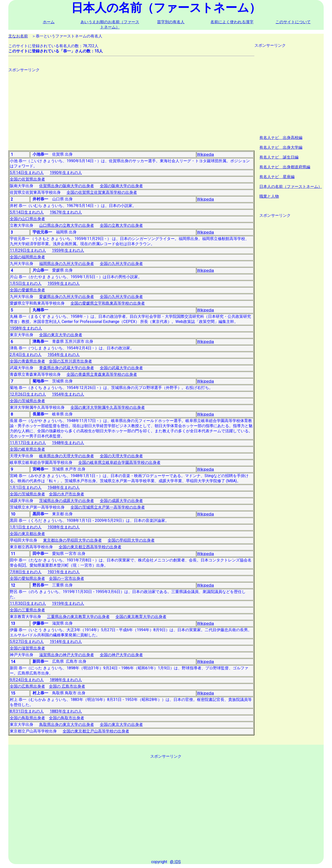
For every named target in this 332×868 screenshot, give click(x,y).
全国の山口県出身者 (27, 219)
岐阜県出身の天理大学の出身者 (67, 456)
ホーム (49, 22)
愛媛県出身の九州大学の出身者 (67, 297)
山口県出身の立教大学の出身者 (67, 225)
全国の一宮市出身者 (67, 578)
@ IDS (175, 862)
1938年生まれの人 (64, 527)
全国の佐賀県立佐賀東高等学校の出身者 (102, 192)
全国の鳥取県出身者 (27, 718)
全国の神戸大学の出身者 (121, 655)
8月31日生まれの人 (27, 711)
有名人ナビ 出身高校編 (281, 138)
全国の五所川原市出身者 (70, 361)
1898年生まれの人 (66, 680)
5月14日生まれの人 (27, 173)
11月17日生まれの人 (28, 443)
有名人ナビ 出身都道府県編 (285, 167)
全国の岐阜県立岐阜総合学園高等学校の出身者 (119, 463)
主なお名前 (18, 36)
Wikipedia (205, 154)
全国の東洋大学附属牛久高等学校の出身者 (108, 407)
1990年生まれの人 (66, 173)
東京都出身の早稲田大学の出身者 (72, 540)
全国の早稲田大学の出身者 (131, 540)
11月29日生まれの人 (28, 250)
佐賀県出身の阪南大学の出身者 (67, 186)
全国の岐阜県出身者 (27, 449)
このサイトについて (293, 22)
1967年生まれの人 (66, 212)
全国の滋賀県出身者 (27, 648)
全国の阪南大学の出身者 (121, 186)
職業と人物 (269, 196)
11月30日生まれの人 (28, 603)
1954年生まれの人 (64, 355)
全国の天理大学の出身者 (121, 456)
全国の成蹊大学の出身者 (121, 501)
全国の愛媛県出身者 (27, 290)
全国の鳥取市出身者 (67, 718)
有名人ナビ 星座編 (277, 177)
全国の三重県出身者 (27, 610)
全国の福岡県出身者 (27, 257)
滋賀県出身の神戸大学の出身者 (67, 655)
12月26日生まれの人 (28, 394)
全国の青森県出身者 (27, 361)
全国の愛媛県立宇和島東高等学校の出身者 (108, 303)
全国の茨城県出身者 (27, 401)
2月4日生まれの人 (26, 355)
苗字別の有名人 (171, 22)
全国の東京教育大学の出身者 (141, 617)
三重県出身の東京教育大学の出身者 (78, 617)
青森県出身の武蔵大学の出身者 (67, 368)
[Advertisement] (131, 107)
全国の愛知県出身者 (27, 578)
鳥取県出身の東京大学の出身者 (67, 725)
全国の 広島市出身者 (67, 686)
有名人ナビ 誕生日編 (279, 157)
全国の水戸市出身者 (67, 494)
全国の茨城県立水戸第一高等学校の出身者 (108, 507)
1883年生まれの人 (66, 711)
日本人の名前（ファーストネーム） (291, 187)
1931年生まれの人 (64, 572)
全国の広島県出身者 (27, 686)
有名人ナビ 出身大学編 (281, 147)
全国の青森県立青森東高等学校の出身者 (102, 374)
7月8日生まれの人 (26, 572)
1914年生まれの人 (66, 642)
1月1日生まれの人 (26, 487)
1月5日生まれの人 (26, 283)
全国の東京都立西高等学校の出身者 (90, 547)
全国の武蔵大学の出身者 (121, 368)
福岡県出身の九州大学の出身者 (67, 264)
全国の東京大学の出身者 (61, 335)
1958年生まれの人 (26, 328)
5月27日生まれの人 (27, 642)
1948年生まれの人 (68, 443)
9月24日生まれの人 (27, 680)
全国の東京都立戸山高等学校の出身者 (96, 731)
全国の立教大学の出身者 (121, 225)
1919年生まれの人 (68, 603)
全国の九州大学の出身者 (121, 264)
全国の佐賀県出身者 (27, 179)
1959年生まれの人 (68, 250)
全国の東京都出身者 (27, 534)
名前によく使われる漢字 (232, 22)
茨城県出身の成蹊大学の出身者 (67, 501)
